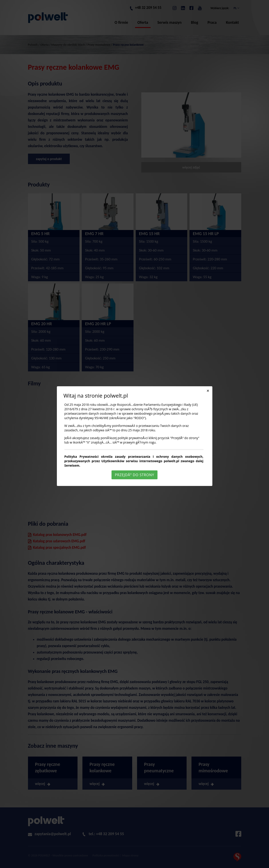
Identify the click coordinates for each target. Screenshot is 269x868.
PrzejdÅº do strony (134, 475)
